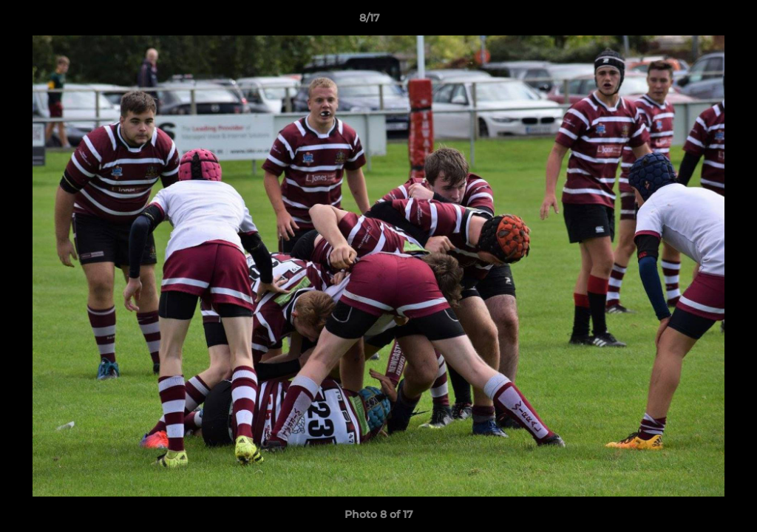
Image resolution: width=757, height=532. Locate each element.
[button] (695, 21)
